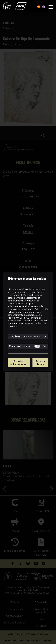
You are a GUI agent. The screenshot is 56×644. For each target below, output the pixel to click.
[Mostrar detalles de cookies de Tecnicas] (45, 337)
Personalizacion (19, 346)
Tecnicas (15, 336)
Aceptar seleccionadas (19, 362)
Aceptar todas (40, 362)
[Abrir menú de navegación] (51, 7)
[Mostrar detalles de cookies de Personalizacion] (45, 346)
